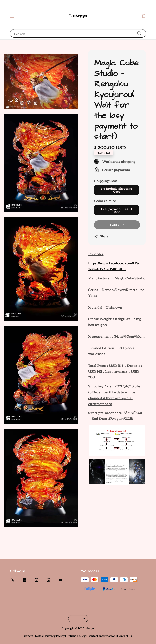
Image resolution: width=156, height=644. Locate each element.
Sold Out (117, 225)
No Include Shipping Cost (116, 190)
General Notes (34, 636)
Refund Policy (76, 636)
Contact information (101, 636)
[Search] (139, 33)
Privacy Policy (55, 636)
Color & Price (105, 201)
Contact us (125, 636)
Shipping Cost (106, 181)
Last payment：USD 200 (116, 210)
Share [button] (101, 236)
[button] (12, 16)
